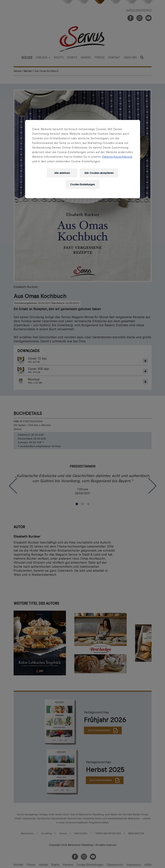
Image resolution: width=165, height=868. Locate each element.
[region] (83, 159)
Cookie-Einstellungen (82, 184)
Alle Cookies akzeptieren (99, 173)
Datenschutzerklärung (117, 157)
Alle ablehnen (62, 173)
